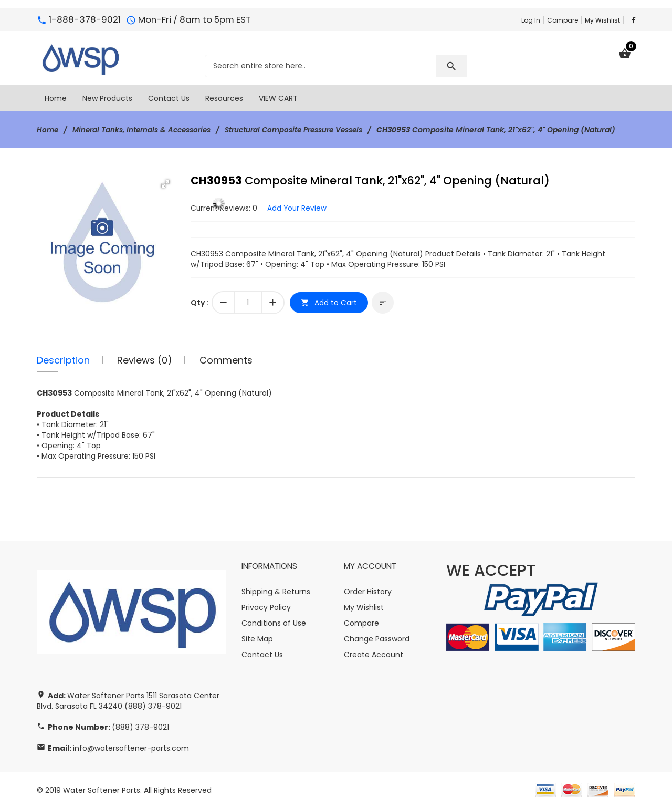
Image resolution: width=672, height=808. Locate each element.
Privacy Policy (266, 607)
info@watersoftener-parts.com (131, 748)
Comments (226, 360)
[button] (165, 184)
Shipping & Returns (276, 592)
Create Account (374, 655)
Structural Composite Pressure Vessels (307, 130)
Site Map (257, 639)
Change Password (377, 639)
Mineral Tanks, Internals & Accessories (146, 130)
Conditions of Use (274, 623)
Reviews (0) (145, 360)
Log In (531, 20)
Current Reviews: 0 (224, 208)
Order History (368, 592)
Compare (563, 20)
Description (63, 360)
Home (48, 130)
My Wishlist (602, 20)
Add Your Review (298, 208)
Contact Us (262, 655)
